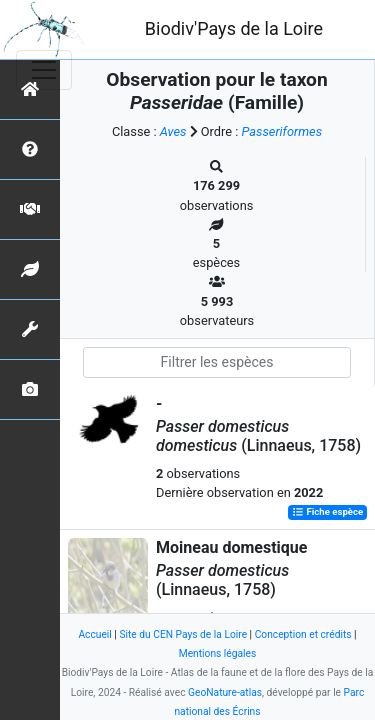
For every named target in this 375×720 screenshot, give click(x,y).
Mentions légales (218, 653)
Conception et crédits (303, 634)
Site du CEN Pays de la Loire (183, 634)
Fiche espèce (327, 512)
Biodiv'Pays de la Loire (234, 28)
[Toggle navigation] (44, 70)
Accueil (94, 634)
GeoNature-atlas (225, 692)
